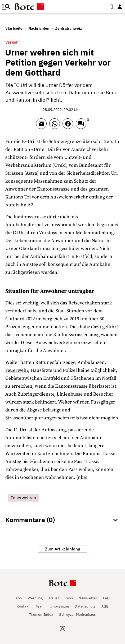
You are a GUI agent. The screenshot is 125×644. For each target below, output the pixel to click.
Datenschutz (85, 606)
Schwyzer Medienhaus (77, 615)
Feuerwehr (17, 370)
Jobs (69, 598)
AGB (105, 606)
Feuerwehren (23, 498)
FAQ (106, 598)
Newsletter (88, 598)
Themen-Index (41, 615)
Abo (19, 598)
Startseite (14, 28)
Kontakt (23, 606)
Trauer (54, 598)
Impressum (60, 606)
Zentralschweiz (68, 28)
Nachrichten (39, 28)
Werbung (35, 598)
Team (40, 606)
